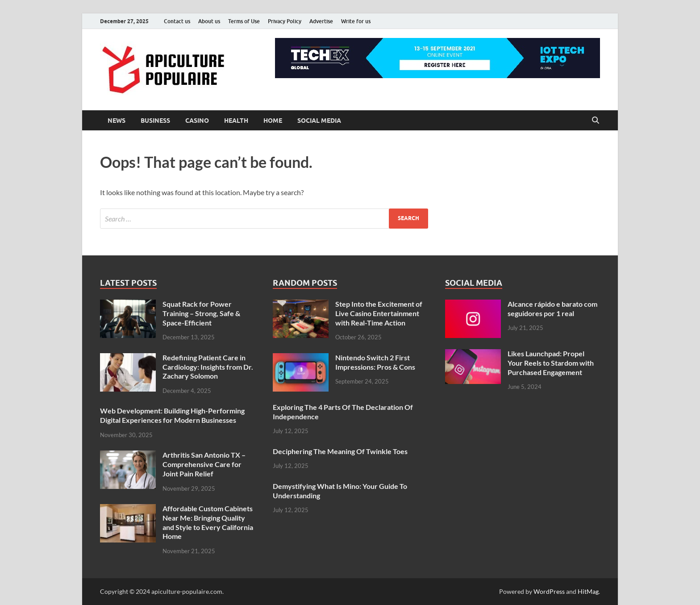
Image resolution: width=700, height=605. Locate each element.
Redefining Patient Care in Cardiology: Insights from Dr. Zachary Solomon (208, 367)
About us (209, 21)
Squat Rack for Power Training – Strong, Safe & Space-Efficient (201, 313)
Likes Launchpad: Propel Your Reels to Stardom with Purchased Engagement (551, 363)
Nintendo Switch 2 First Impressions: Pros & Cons (375, 362)
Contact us (177, 21)
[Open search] (596, 121)
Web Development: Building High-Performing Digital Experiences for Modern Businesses (172, 415)
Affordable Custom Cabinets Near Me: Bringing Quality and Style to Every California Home (208, 522)
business (155, 121)
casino (197, 121)
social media (319, 121)
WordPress (549, 591)
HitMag (588, 591)
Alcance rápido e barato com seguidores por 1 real (552, 309)
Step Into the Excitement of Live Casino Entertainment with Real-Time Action (379, 313)
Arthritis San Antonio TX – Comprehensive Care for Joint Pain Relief (204, 464)
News (117, 121)
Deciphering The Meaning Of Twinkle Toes (340, 451)
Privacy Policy (285, 21)
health (236, 121)
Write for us (356, 21)
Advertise (321, 21)
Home (273, 121)
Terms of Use (244, 21)
